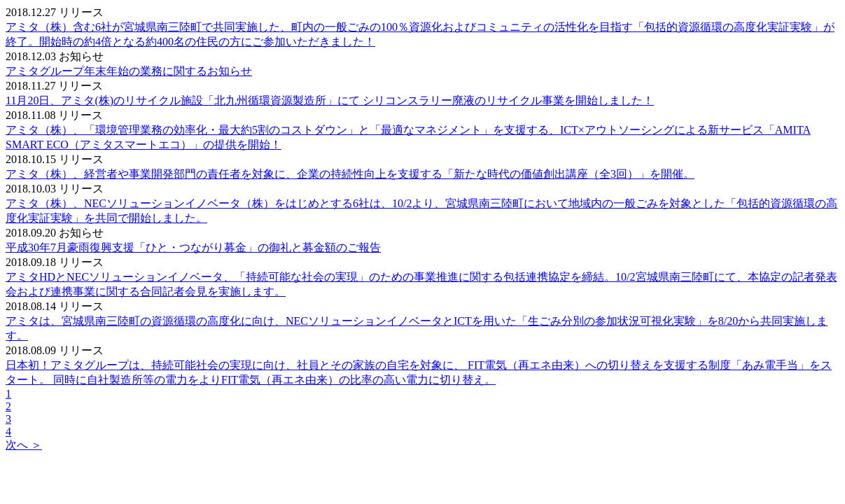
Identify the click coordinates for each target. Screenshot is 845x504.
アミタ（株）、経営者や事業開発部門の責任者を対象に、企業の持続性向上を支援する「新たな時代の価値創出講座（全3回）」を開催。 (350, 174)
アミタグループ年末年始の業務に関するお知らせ (129, 71)
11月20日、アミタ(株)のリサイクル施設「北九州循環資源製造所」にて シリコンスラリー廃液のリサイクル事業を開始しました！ (330, 100)
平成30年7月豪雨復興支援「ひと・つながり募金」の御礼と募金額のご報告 (193, 247)
